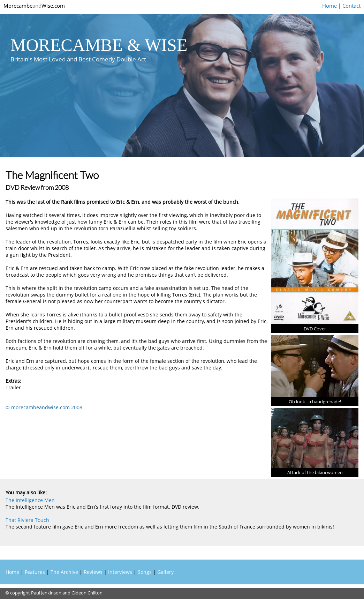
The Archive (64, 572)
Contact (351, 6)
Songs (145, 572)
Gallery (165, 572)
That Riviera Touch (27, 520)
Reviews (93, 572)
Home (329, 6)
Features (35, 572)
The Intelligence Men (30, 500)
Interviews (120, 572)
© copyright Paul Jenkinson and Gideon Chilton (54, 593)
